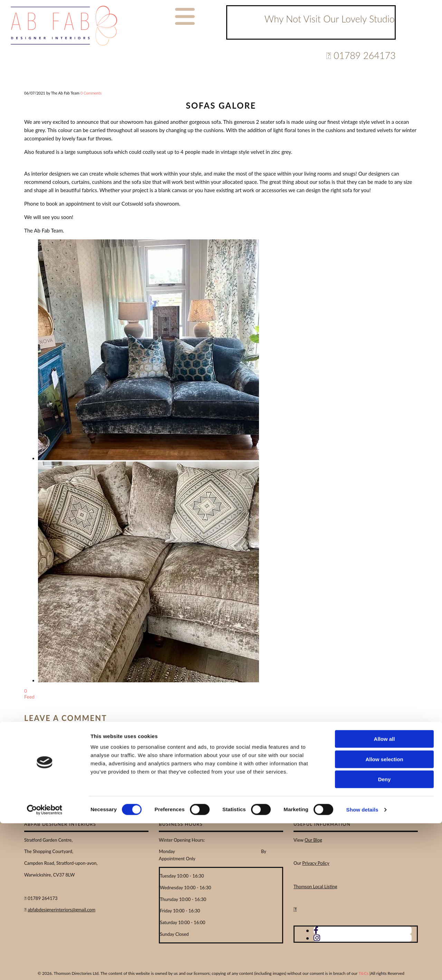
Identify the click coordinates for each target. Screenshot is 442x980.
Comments (91, 93)
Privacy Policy (316, 863)
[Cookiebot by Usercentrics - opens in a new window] (45, 967)
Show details (362, 966)
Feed (29, 697)
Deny (385, 936)
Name (31, 732)
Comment (193, 732)
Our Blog (313, 840)
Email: (110, 732)
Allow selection (384, 916)
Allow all (385, 896)
